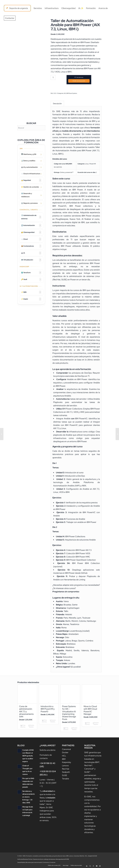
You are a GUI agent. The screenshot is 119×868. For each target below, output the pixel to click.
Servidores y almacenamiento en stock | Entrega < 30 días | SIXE (29, 797)
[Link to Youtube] (97, 865)
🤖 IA (31, 253)
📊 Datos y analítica (28, 161)
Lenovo (65, 766)
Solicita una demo (48, 750)
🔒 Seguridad (31, 180)
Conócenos (46, 862)
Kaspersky (66, 762)
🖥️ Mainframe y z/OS (29, 154)
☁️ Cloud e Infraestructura (31, 174)
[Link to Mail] (100, 865)
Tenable (66, 779)
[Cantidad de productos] (53, 77)
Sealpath (66, 772)
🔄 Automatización (31, 225)
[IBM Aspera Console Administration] (2, 434)
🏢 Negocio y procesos (29, 203)
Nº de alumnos (79, 77)
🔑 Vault (31, 279)
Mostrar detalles (31, 726)
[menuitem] (17, 8)
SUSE (65, 775)
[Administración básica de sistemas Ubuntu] (117, 434)
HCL (64, 756)
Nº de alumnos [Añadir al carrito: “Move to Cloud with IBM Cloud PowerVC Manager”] (87, 723)
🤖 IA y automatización (29, 167)
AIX (65, 93)
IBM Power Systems (72, 93)
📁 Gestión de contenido (30, 187)
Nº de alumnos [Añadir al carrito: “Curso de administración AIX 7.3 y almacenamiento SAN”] (23, 726)
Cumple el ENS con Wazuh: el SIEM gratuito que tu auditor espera (28, 756)
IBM (64, 759)
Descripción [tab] (57, 104)
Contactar (53, 862)
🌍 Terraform (31, 273)
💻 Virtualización (31, 260)
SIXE (59, 111)
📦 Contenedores (31, 246)
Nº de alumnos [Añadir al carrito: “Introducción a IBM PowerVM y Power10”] (44, 721)
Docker (65, 752)
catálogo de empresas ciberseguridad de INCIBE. (56, 859)
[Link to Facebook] (93, 865)
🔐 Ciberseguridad (31, 232)
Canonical (66, 749)
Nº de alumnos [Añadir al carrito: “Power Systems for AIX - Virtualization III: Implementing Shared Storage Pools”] (66, 729)
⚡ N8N (31, 292)
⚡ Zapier (31, 299)
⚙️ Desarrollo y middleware (27, 195)
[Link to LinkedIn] (87, 865)
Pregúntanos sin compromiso (66, 592)
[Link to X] (90, 865)
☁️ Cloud (31, 239)
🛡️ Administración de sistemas (31, 217)
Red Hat (66, 769)
